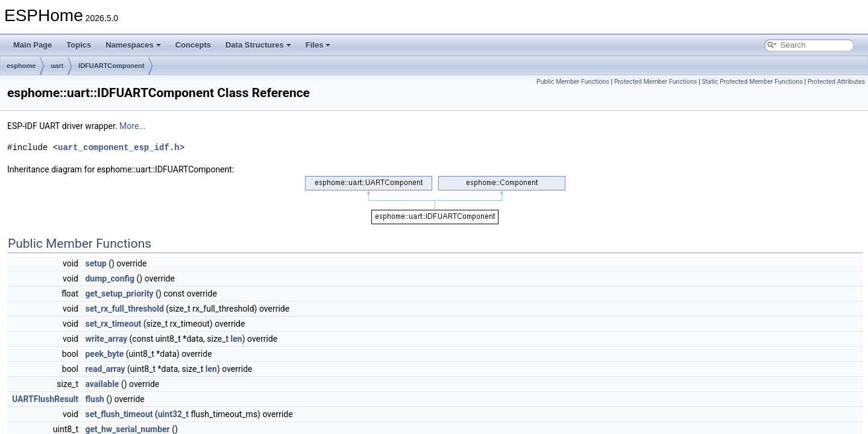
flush (94, 399)
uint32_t (173, 414)
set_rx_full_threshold (124, 309)
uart (57, 66)
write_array (106, 339)
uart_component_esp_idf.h (119, 147)
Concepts (193, 45)
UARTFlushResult (45, 399)
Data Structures (258, 45)
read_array (105, 369)
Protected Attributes (836, 82)
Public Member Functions (573, 82)
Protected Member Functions (656, 82)
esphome (21, 66)
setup (96, 263)
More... (132, 126)
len (237, 339)
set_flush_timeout (119, 414)
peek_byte (104, 354)
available (102, 384)
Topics (79, 45)
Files (318, 45)
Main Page (33, 45)
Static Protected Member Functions (752, 82)
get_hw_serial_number (127, 429)
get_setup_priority (119, 294)
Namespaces (133, 45)
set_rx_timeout (113, 324)
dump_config (110, 278)
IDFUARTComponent (111, 66)
